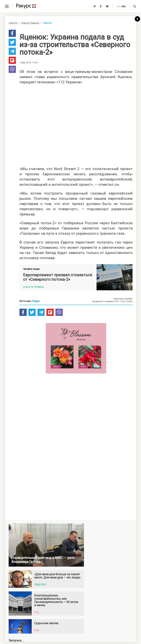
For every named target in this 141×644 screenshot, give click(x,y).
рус (124, 7)
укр (118, 7)
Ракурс (36, 301)
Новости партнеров (30, 583)
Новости (13, 23)
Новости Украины (30, 23)
